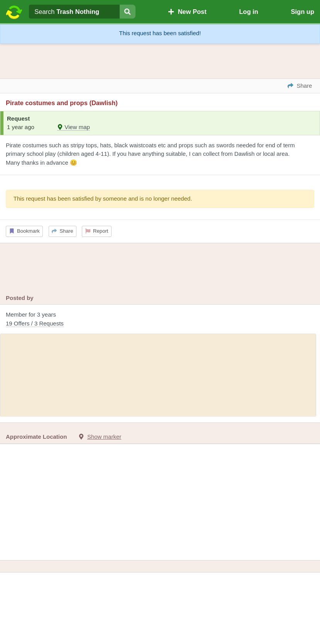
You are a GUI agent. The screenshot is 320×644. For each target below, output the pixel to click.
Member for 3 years (160, 319)
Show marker (104, 437)
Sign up (302, 12)
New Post (187, 12)
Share (62, 231)
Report (97, 231)
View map (74, 127)
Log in (248, 12)
